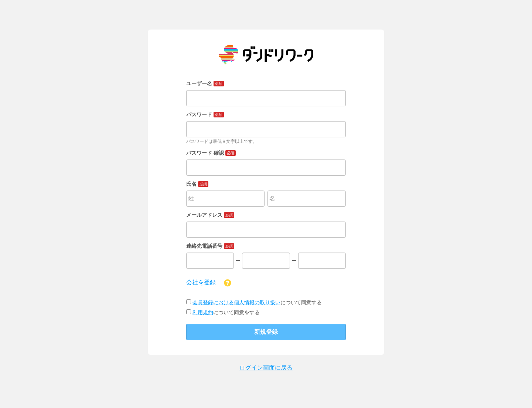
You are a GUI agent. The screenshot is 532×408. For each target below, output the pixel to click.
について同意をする (223, 312)
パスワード (205, 114)
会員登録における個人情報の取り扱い (236, 302)
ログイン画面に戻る (266, 368)
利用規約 (203, 312)
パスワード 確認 (211, 153)
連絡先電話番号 (210, 246)
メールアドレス (210, 215)
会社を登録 (201, 282)
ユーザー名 (205, 83)
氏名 (197, 184)
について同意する (254, 302)
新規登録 (266, 332)
